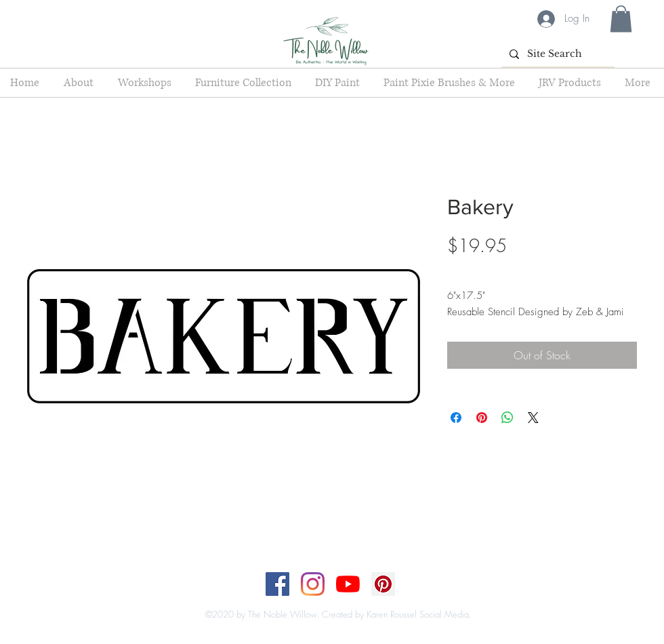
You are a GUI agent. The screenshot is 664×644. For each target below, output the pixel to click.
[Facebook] (277, 584)
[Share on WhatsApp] (507, 418)
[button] (621, 19)
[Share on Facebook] (456, 418)
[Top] (324, 601)
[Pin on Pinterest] (482, 418)
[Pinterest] (383, 584)
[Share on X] (533, 418)
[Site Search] (557, 54)
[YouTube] (348, 584)
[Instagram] (313, 584)
